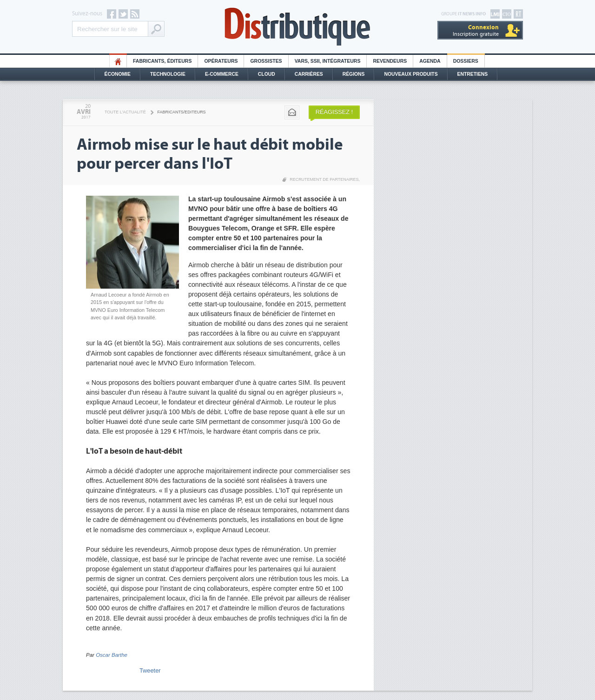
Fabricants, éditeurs (162, 61)
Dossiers (466, 61)
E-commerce (222, 74)
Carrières (309, 74)
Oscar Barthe (112, 655)
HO (118, 61)
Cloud (267, 74)
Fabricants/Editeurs (182, 112)
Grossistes (266, 61)
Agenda (430, 61)
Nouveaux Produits (411, 74)
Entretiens (473, 74)
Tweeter (150, 670)
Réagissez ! (334, 112)
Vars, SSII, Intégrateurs (328, 61)
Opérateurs (221, 61)
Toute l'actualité (125, 112)
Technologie (168, 74)
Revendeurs (390, 61)
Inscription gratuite (476, 30)
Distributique (297, 27)
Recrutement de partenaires (324, 179)
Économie (118, 74)
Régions (354, 74)
